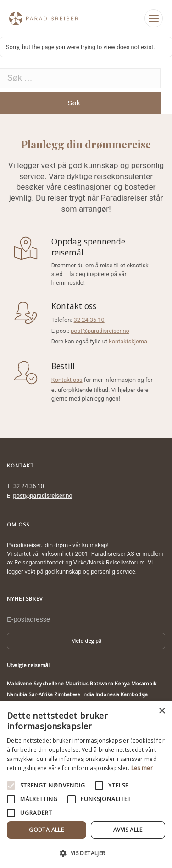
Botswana (102, 683)
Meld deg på (86, 641)
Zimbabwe (67, 694)
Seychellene (49, 683)
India (88, 694)
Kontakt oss (67, 380)
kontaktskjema (128, 341)
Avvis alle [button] (128, 830)
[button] (86, 853)
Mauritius (77, 683)
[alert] (86, 785)
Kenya (122, 683)
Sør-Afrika (41, 694)
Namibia (17, 694)
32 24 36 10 (89, 320)
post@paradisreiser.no (100, 331)
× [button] (162, 711)
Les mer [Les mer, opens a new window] (142, 768)
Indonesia (107, 694)
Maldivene (19, 683)
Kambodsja (134, 694)
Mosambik (144, 683)
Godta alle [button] (46, 830)
